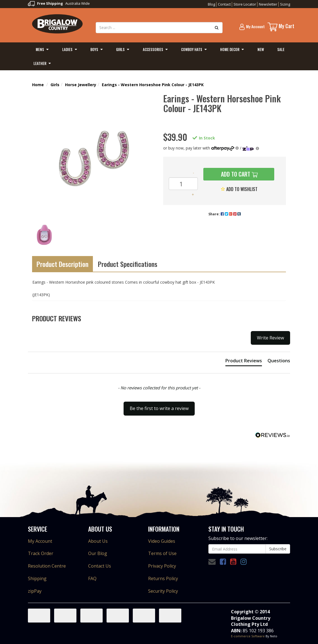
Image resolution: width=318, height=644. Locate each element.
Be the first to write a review (159, 408)
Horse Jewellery (81, 85)
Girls (120, 49)
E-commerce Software (248, 636)
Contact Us (100, 566)
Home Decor (230, 49)
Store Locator (245, 4)
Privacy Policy (162, 566)
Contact (224, 4)
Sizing (285, 4)
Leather (40, 63)
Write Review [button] (270, 338)
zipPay (35, 591)
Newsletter (268, 4)
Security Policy (163, 591)
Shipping (37, 578)
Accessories (153, 49)
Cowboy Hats (192, 49)
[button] (159, 406)
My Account (40, 541)
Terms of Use (162, 553)
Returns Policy (163, 578)
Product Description (62, 264)
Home (38, 85)
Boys (94, 49)
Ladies (67, 49)
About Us (98, 541)
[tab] (244, 362)
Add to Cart (235, 174)
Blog (211, 4)
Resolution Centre (47, 566)
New (261, 49)
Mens (40, 49)
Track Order (41, 553)
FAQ (92, 578)
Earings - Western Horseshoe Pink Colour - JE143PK (153, 85)
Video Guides (162, 541)
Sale (281, 49)
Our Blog (98, 553)
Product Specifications (128, 264)
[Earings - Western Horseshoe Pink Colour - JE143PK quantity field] (183, 184)
